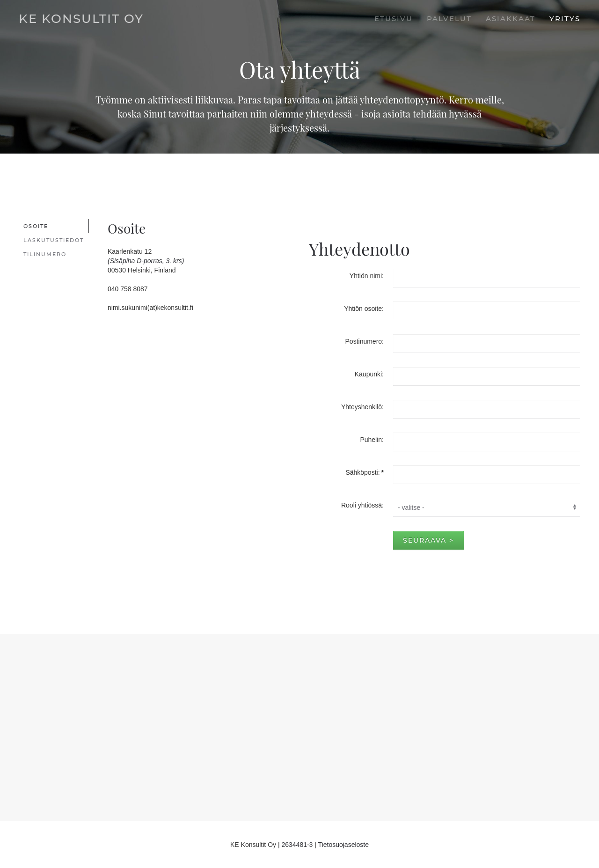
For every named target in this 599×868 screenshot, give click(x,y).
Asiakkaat (511, 18)
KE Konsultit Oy (81, 19)
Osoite (36, 226)
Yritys (565, 18)
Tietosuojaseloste (343, 845)
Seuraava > (428, 540)
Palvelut (449, 18)
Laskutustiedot (54, 240)
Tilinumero (45, 254)
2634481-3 (297, 845)
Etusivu (394, 18)
